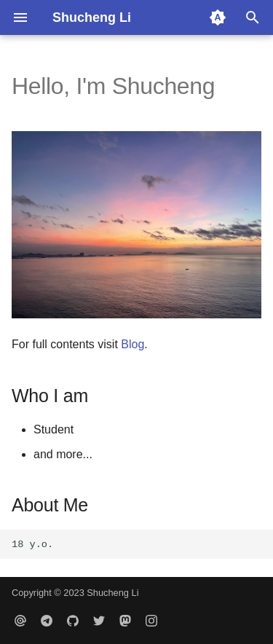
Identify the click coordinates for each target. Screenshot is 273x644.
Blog (132, 344)
